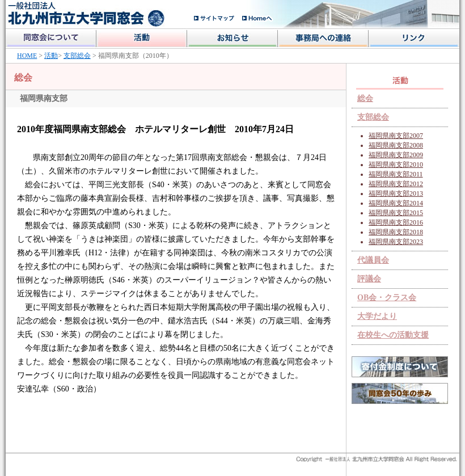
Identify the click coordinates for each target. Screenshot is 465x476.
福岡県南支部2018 (396, 232)
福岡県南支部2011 (396, 174)
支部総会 (77, 56)
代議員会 (373, 260)
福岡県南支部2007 (396, 136)
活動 (51, 56)
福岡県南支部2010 (396, 165)
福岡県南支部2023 (396, 242)
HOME (27, 56)
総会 (365, 98)
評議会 (369, 279)
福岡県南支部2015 (396, 213)
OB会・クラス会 (387, 298)
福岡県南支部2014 (396, 203)
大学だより (377, 316)
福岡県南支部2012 (396, 184)
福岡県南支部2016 (396, 222)
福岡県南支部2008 (396, 145)
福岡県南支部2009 (396, 155)
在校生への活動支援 (393, 335)
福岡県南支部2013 (396, 193)
